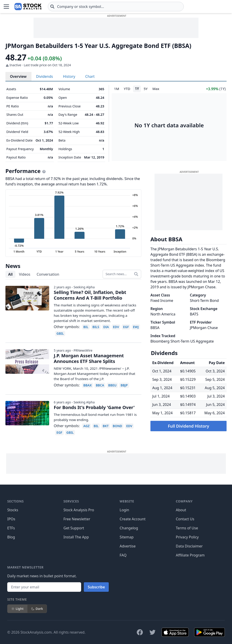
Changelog (129, 528)
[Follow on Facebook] (140, 632)
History (69, 76)
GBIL (60, 333)
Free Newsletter (77, 519)
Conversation (48, 274)
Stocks (13, 510)
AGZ (86, 426)
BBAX (88, 385)
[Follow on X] (152, 632)
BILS (96, 327)
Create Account (133, 519)
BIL (86, 327)
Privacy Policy (187, 537)
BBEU (112, 385)
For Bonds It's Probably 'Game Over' (94, 407)
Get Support (74, 528)
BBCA (100, 385)
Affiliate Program (190, 555)
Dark (37, 609)
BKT (106, 426)
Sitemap (127, 537)
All (10, 274)
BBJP (124, 385)
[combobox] (116, 7)
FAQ (123, 555)
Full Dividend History (188, 426)
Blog (11, 537)
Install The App (76, 537)
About (181, 510)
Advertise (128, 546)
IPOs (11, 519)
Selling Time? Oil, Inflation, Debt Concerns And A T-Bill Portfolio (90, 295)
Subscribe (96, 587)
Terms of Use (187, 528)
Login (124, 510)
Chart (90, 76)
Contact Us (185, 519)
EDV (116, 327)
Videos (25, 274)
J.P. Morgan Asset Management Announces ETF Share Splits (89, 358)
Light (17, 609)
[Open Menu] (6, 7)
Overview (18, 76)
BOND (118, 426)
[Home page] (28, 7)
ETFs (11, 528)
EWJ (136, 327)
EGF (126, 327)
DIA (106, 327)
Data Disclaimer (189, 546)
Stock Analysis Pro (79, 510)
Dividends (44, 76)
